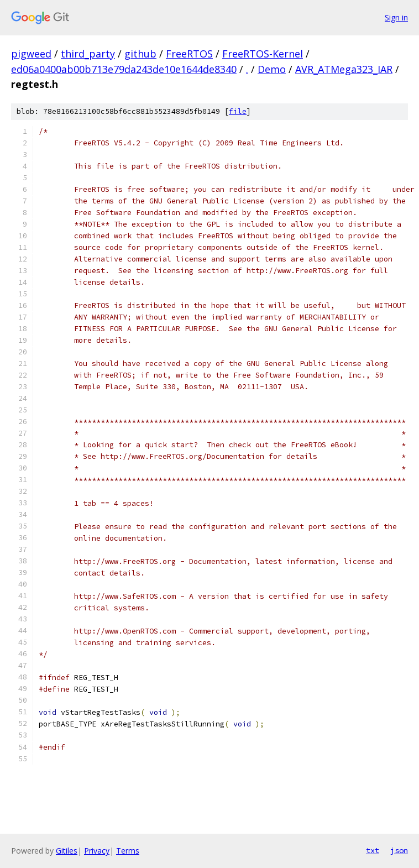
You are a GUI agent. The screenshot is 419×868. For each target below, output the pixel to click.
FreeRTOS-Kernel (263, 54)
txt (373, 850)
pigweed (31, 54)
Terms (128, 851)
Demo (272, 69)
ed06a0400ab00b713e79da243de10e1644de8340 (124, 69)
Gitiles (67, 851)
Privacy (97, 851)
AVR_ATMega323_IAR (344, 69)
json (399, 850)
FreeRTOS (189, 54)
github (140, 54)
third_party (88, 54)
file (238, 111)
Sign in (396, 17)
